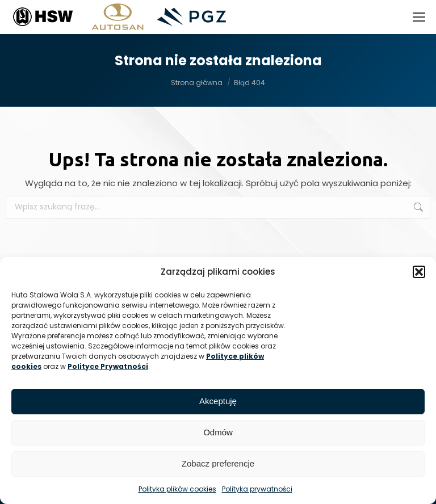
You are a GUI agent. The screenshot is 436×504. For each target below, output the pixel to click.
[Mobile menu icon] (419, 17)
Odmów (218, 432)
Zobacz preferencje (218, 463)
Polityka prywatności (257, 489)
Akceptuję (218, 401)
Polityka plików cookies (177, 489)
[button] (419, 272)
